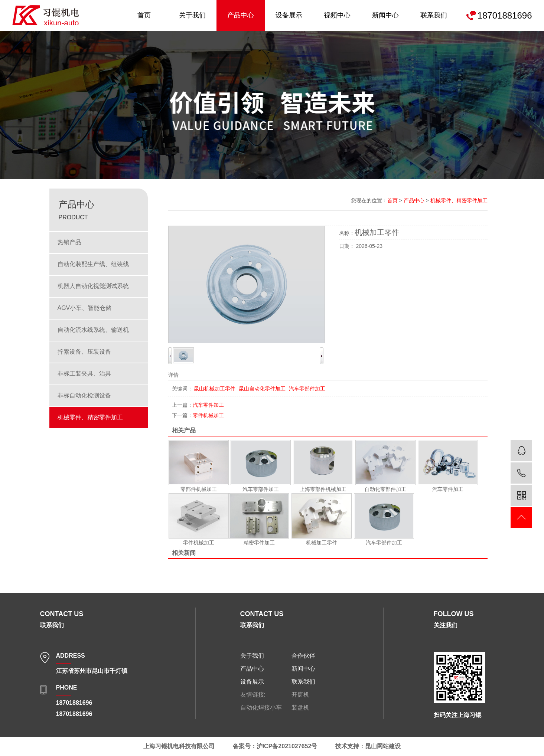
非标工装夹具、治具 (84, 374)
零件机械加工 (198, 415)
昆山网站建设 (383, 746)
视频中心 (337, 15)
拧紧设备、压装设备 (84, 352)
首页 (144, 15)
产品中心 (241, 15)
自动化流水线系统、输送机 (93, 330)
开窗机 (300, 695)
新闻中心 (385, 15)
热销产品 (69, 242)
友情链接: (253, 695)
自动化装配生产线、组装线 (93, 264)
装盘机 (300, 708)
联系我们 (434, 15)
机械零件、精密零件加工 (90, 417)
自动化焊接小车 (261, 708)
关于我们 (192, 15)
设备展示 (289, 15)
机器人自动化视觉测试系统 (93, 286)
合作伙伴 (303, 656)
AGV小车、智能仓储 (85, 308)
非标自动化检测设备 (84, 395)
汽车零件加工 (198, 405)
